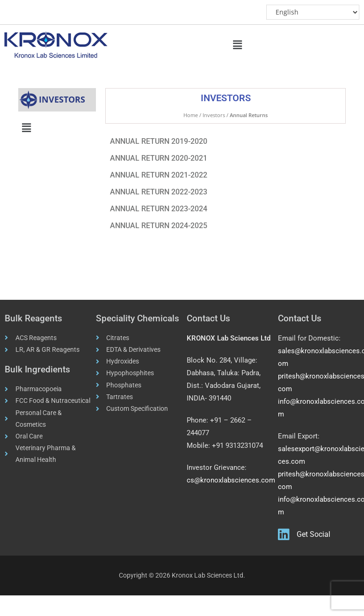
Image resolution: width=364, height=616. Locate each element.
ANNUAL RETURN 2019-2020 (159, 141)
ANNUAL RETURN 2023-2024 (159, 209)
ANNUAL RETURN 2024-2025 (159, 226)
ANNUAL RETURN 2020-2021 (159, 158)
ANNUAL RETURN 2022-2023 (159, 192)
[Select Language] (313, 12)
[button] (238, 45)
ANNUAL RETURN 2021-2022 (159, 175)
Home (191, 115)
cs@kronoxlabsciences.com (231, 480)
